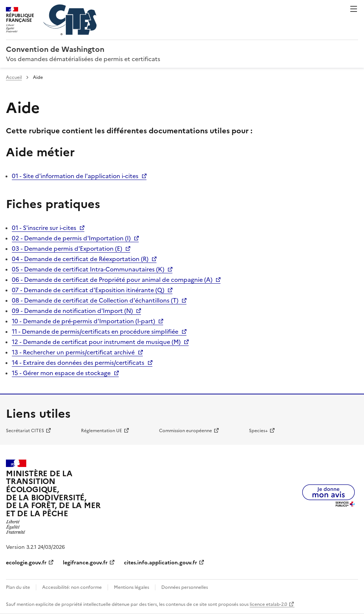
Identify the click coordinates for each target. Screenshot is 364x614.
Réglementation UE (102, 431)
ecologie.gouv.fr (26, 563)
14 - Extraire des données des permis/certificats (78, 363)
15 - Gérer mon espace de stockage (61, 373)
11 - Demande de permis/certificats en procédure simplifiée (95, 331)
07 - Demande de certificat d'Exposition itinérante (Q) (88, 290)
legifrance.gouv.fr (85, 563)
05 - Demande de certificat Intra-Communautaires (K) (88, 269)
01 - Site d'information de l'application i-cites (75, 176)
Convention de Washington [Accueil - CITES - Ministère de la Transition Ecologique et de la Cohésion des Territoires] (55, 49)
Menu (354, 9)
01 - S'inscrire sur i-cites (44, 228)
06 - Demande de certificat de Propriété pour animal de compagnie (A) (112, 280)
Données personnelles (185, 587)
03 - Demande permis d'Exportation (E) (67, 248)
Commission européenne (186, 431)
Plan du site (18, 587)
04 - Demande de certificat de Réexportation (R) (80, 259)
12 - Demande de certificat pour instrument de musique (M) (96, 342)
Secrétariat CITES (25, 431)
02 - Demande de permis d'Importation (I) (71, 238)
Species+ (258, 431)
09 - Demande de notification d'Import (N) (72, 311)
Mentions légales (132, 587)
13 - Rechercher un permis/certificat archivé (73, 352)
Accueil (14, 77)
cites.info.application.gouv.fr (161, 563)
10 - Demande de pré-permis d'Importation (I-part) (83, 321)
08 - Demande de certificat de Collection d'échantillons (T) (95, 300)
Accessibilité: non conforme (72, 587)
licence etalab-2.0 (268, 604)
